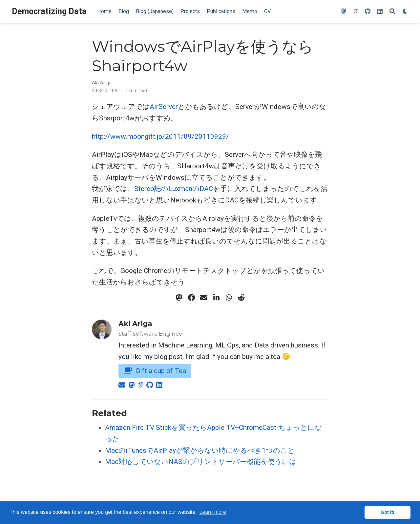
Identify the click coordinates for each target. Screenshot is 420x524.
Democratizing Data (49, 11)
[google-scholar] (356, 12)
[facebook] (191, 298)
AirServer (164, 107)
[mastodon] (344, 12)
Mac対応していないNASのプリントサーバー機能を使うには (201, 462)
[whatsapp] (229, 298)
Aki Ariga (102, 83)
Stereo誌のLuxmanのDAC (174, 189)
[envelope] (204, 298)
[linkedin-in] (216, 298)
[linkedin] (380, 12)
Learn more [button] (213, 512)
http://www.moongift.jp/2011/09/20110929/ (160, 136)
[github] (368, 12)
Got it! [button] (388, 512)
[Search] (392, 12)
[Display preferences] (405, 12)
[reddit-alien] (241, 298)
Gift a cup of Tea (155, 371)
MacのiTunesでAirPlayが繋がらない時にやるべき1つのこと (200, 451)
